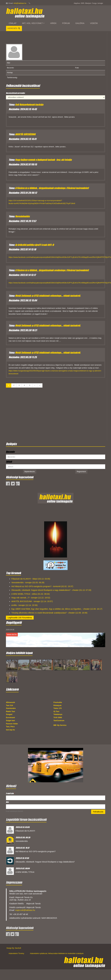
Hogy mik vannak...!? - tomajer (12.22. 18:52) (31, 598)
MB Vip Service (60, 725)
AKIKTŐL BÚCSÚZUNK (25, 134)
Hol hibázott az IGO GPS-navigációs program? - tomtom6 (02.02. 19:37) (42, 586)
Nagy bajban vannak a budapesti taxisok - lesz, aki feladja (43, 160)
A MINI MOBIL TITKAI (25, 872)
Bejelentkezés (30, 472)
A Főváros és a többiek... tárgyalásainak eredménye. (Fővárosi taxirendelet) (52, 188)
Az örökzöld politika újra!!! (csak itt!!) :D (35, 245)
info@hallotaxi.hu (20, 3)
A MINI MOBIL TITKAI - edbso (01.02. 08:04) (31, 594)
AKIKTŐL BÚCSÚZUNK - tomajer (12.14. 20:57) (32, 601)
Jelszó (9, 462)
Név (7, 802)
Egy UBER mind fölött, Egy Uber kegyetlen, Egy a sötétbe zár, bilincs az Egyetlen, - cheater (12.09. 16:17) (57, 609)
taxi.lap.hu (10, 730)
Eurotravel (10, 717)
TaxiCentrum (59, 720)
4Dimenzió (11, 702)
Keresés (14, 28)
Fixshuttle (58, 702)
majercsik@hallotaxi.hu (25, 910)
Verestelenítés (22, 216)
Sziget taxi (10, 720)
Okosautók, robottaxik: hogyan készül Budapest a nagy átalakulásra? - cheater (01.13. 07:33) (51, 590)
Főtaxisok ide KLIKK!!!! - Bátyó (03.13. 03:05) (31, 579)
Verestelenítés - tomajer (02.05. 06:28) (28, 583)
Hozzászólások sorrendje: (16, 93)
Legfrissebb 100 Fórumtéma (20, 618)
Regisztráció (81, 472)
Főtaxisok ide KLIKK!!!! (25, 831)
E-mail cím (10, 793)
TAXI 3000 (58, 717)
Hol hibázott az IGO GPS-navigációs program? (36, 851)
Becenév (10, 452)
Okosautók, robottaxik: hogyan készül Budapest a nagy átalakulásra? (45, 862)
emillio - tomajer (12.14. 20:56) (25, 605)
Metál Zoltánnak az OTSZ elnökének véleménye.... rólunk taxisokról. (48, 296)
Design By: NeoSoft (14, 948)
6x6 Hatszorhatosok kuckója (29, 105)
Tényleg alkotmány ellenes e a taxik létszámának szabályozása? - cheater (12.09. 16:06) (49, 613)
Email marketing (11, 811)
